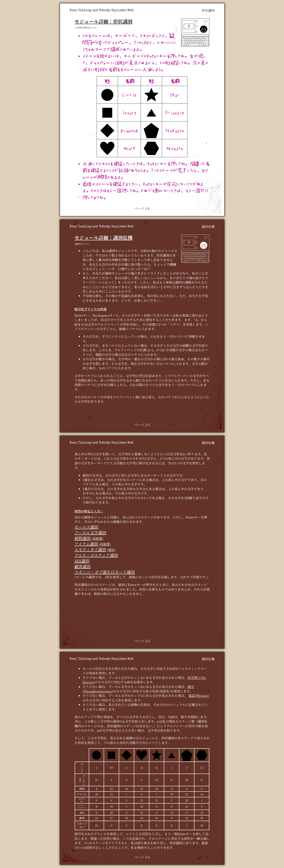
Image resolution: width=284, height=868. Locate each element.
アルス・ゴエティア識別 (96, 555)
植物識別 (83, 538)
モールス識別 (86, 527)
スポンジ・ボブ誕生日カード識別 (105, 572)
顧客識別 (83, 566)
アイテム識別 (86, 544)
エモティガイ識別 (90, 549)
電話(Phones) (199, 696)
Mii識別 (82, 561)
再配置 (97, 539)
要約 (111, 550)
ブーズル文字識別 (90, 533)
